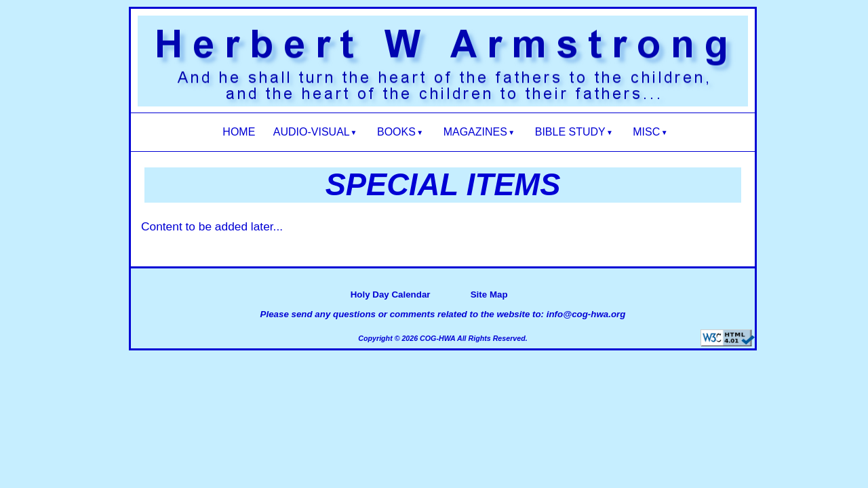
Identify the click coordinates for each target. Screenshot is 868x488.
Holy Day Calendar (391, 294)
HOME (239, 132)
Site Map (489, 294)
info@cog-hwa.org (586, 314)
